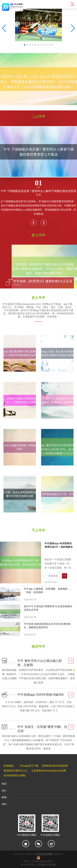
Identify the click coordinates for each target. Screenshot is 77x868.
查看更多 (58, 576)
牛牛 (34, 865)
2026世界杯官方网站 (15, 775)
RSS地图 (41, 865)
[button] (73, 28)
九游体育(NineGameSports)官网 (49, 771)
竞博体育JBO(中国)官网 (55, 766)
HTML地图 (51, 865)
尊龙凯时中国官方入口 (16, 771)
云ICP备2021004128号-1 (42, 861)
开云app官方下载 (29, 766)
